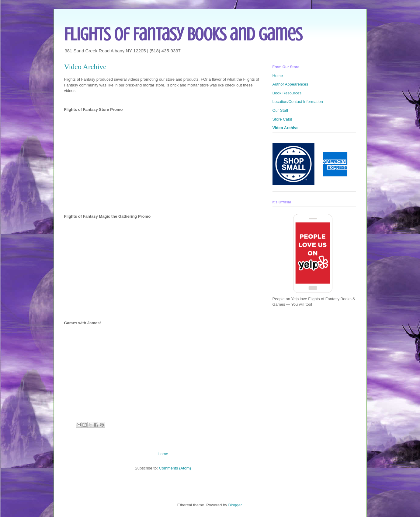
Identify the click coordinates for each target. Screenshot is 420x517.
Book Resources (287, 93)
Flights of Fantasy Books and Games (183, 34)
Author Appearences (290, 84)
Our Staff (280, 110)
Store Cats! (282, 119)
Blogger (235, 505)
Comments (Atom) (175, 468)
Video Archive (286, 128)
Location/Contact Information (298, 102)
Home (163, 454)
